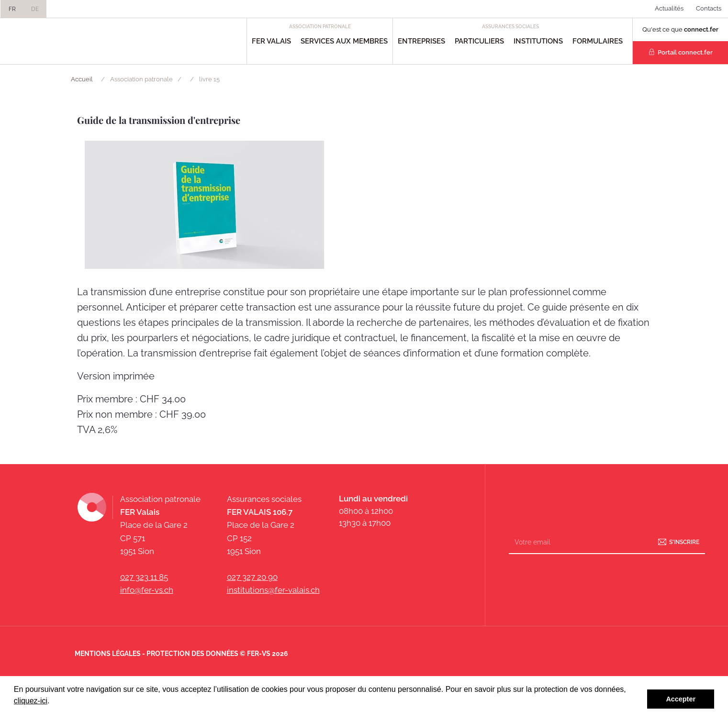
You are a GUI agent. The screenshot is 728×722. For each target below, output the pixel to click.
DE (35, 9)
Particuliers (479, 41)
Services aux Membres (344, 41)
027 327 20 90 (252, 577)
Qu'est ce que (680, 29)
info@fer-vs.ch (147, 590)
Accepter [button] (681, 699)
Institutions (538, 41)
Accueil (82, 79)
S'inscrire (684, 542)
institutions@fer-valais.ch (273, 590)
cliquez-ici (31, 701)
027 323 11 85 (144, 577)
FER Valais (271, 41)
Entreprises (421, 41)
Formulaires (598, 41)
